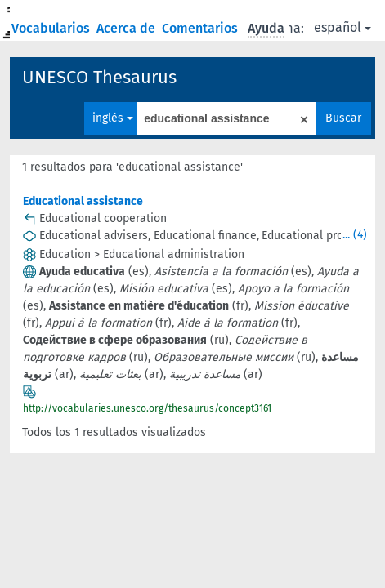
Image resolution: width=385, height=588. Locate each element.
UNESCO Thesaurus (99, 77)
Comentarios (201, 28)
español (342, 27)
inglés (113, 118)
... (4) (355, 235)
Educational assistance (83, 201)
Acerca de (128, 28)
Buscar (343, 118)
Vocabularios (52, 28)
